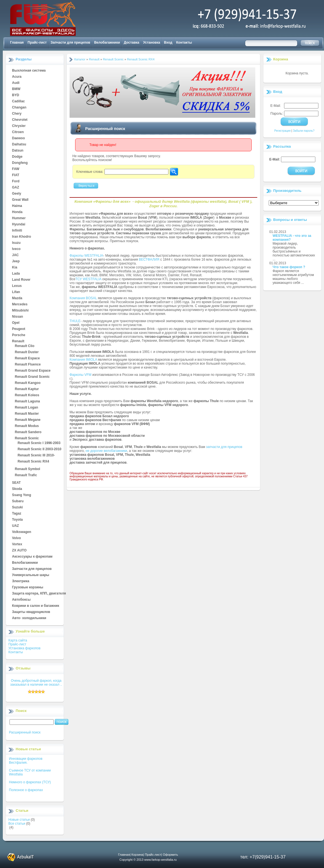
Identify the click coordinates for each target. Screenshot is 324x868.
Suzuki (17, 508)
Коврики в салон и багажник (36, 606)
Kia (15, 268)
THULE (75, 321)
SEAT (16, 483)
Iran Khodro (22, 237)
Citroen (18, 132)
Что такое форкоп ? (289, 267)
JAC (15, 255)
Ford (16, 181)
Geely (17, 194)
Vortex (17, 544)
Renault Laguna (27, 402)
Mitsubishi (20, 311)
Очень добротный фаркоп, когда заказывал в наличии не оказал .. (36, 683)
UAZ (16, 526)
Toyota (17, 520)
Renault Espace (27, 358)
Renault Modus (27, 426)
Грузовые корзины (28, 588)
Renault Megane (28, 420)
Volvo (16, 538)
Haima (17, 206)
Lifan (16, 292)
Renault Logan (26, 408)
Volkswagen (22, 532)
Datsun (18, 151)
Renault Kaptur (27, 389)
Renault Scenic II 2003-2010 (40, 449)
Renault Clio (25, 346)
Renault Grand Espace (33, 371)
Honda (17, 212)
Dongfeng (20, 163)
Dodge (17, 157)
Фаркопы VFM (80, 375)
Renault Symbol (28, 469)
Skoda (17, 489)
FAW (16, 169)
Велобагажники (107, 43)
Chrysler (19, 126)
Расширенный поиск (25, 732)
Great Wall (20, 200)
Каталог (80, 59)
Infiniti (17, 231)
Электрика (21, 581)
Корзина (281, 59)
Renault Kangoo (28, 383)
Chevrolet (20, 120)
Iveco (16, 249)
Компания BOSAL (83, 298)
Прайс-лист (37, 43)
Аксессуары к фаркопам (32, 557)
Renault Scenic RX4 (33, 462)
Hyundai (19, 225)
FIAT (16, 175)
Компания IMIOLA (83, 360)
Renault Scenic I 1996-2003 (39, 443)
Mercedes (20, 305)
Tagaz (17, 514)
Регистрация (282, 131)
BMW (16, 89)
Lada (16, 274)
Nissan (17, 317)
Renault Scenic (27, 438)
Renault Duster (27, 352)
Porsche (19, 335)
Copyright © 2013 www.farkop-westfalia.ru (148, 860)
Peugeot (19, 329)
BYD (16, 95)
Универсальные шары (31, 575)
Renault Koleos (27, 395)
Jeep (16, 261)
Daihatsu (19, 145)
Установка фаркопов (24, 648)
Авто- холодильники (29, 618)
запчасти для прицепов (224, 447)
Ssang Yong (22, 495)
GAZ (16, 188)
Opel (16, 323)
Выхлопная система (29, 71)
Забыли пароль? (304, 131)
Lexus (17, 286)
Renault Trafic (26, 475)
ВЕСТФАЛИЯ (149, 260)
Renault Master (27, 414)
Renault (18, 341)
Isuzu (16, 243)
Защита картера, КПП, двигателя (39, 594)
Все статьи (17, 824)
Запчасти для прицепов (70, 43)
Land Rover (21, 280)
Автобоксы (21, 600)
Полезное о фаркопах (26, 790)
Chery (17, 114)
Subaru (18, 501)
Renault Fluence (28, 365)
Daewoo (18, 138)
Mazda (17, 298)
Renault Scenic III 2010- (36, 456)
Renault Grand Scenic (32, 377)
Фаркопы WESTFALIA (86, 256)
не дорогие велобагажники (106, 451)
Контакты (184, 43)
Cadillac (18, 102)
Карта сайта (18, 640)
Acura (17, 77)
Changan (19, 108)
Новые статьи (19, 820)
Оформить (170, 855)
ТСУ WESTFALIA (88, 279)
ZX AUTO (19, 551)
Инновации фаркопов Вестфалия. (26, 761)
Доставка (131, 43)
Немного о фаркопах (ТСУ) (30, 782)
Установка (152, 43)
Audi (16, 83)
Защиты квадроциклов (31, 612)
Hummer (19, 218)
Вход (168, 43)
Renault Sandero (28, 432)
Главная (17, 43)
